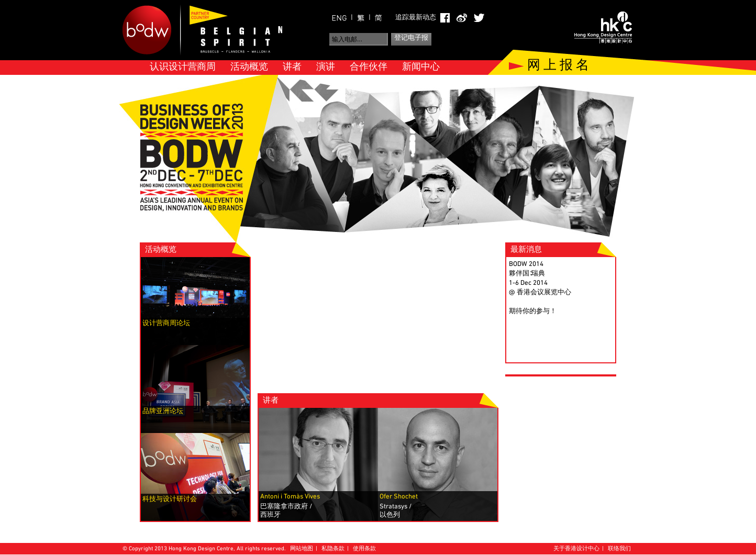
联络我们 (619, 549)
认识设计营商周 (183, 67)
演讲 (326, 67)
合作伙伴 (369, 67)
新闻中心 (421, 67)
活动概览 (249, 67)
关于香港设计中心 (576, 549)
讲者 (292, 67)
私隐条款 (333, 549)
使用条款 (364, 549)
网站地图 (302, 549)
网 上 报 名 (558, 66)
